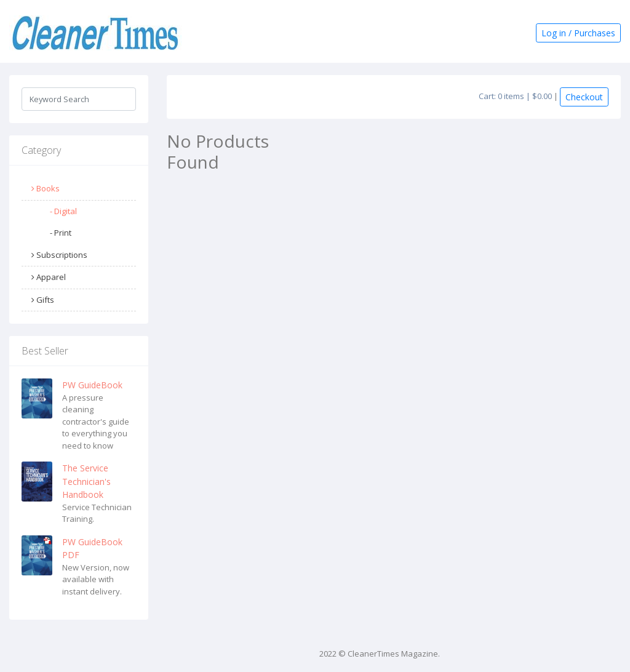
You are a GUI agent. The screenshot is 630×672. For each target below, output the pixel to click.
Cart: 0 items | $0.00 (515, 96)
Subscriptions (59, 255)
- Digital (63, 211)
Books (46, 188)
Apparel (49, 277)
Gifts (43, 300)
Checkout (584, 97)
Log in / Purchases (578, 33)
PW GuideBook (92, 385)
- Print (61, 233)
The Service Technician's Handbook (86, 481)
